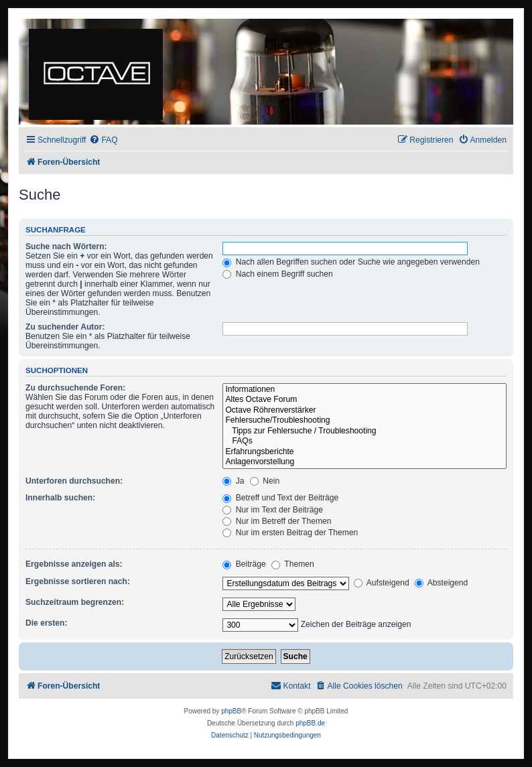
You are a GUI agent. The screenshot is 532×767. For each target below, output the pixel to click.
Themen (293, 564)
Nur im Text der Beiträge (273, 510)
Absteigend (441, 583)
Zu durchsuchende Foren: (75, 388)
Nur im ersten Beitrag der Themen (290, 533)
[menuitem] (103, 140)
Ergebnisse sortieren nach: (78, 581)
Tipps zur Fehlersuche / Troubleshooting (364, 431)
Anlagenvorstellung (364, 462)
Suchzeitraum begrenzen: (75, 602)
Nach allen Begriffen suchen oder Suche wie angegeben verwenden (351, 262)
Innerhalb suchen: (60, 498)
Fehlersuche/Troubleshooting (364, 421)
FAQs (364, 441)
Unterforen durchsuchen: (74, 481)
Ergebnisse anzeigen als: (74, 564)
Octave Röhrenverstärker (364, 411)
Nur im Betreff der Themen (277, 521)
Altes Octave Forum (364, 400)
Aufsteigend (382, 583)
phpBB (231, 711)
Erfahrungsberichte (364, 452)
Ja (233, 481)
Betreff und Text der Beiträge (280, 498)
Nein (265, 481)
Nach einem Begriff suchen (277, 274)
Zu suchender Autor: (65, 327)
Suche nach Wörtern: (66, 247)
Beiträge (244, 564)
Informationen (364, 390)
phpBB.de (310, 723)
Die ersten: (47, 623)
